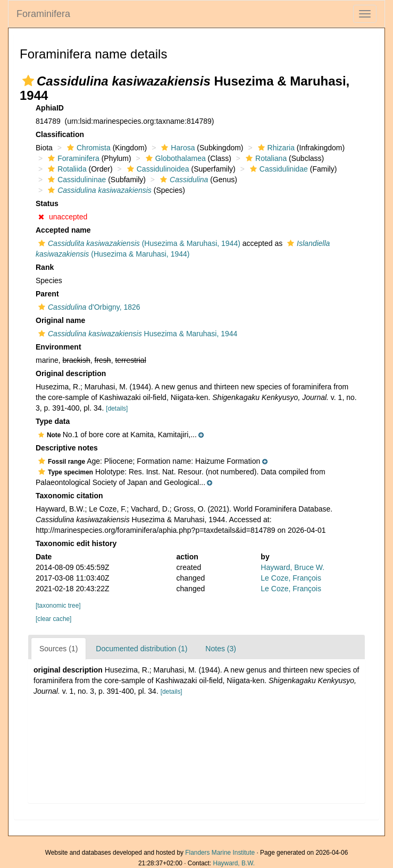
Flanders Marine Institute (220, 853)
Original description (71, 373)
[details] (117, 409)
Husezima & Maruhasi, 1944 (136, 334)
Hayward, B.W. (234, 863)
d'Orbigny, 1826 (88, 307)
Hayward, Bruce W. (292, 567)
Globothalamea (174, 158)
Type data (53, 421)
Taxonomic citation (69, 496)
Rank (45, 267)
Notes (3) (221, 649)
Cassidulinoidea (157, 169)
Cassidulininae (76, 180)
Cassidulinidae (278, 169)
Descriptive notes (67, 448)
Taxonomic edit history (76, 543)
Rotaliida (66, 169)
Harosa (177, 148)
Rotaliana (265, 158)
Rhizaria (275, 148)
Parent (47, 294)
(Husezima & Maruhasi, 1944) (138, 243)
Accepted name (63, 230)
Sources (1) (58, 649)
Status (47, 203)
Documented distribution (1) (141, 649)
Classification (60, 134)
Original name (60, 320)
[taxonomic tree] (58, 606)
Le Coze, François (291, 578)
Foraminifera (43, 14)
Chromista (87, 148)
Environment (58, 347)
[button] (28, 81)
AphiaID (50, 108)
